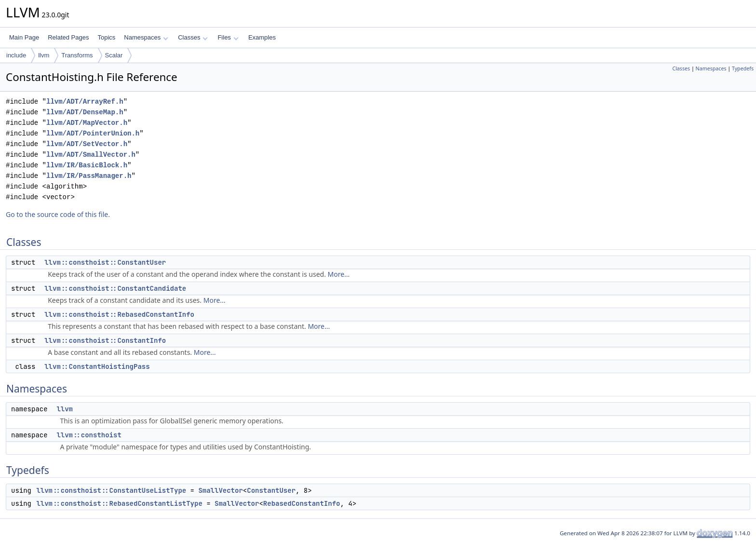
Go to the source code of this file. (58, 214)
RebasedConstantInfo (302, 503)
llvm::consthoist (89, 435)
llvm (44, 55)
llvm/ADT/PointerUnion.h (93, 133)
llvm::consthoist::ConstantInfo (105, 340)
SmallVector (220, 490)
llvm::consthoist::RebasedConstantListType (119, 503)
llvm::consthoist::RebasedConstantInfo (119, 314)
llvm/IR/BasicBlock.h (87, 165)
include (16, 55)
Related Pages (68, 37)
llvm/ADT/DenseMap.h (85, 112)
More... (339, 274)
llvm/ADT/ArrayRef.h (85, 101)
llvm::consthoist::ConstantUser (105, 262)
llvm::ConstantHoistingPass (97, 366)
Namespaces (146, 37)
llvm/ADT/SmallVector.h (91, 155)
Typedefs (743, 68)
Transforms (77, 55)
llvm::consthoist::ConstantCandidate (115, 288)
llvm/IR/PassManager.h (89, 176)
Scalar (114, 55)
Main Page (24, 37)
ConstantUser (271, 490)
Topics (106, 37)
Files (228, 37)
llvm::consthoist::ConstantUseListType (111, 490)
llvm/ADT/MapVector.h (87, 123)
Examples (262, 37)
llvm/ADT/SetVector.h (87, 144)
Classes (193, 37)
